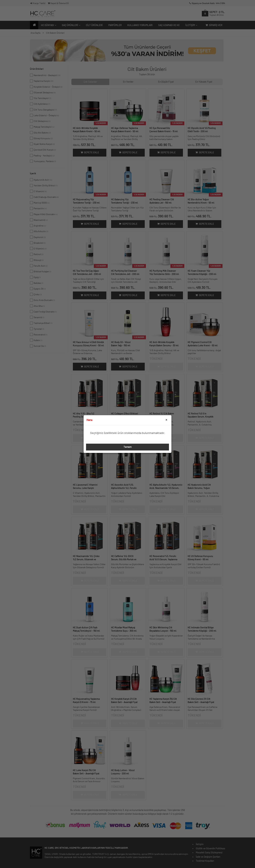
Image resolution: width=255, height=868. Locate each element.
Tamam (128, 447)
